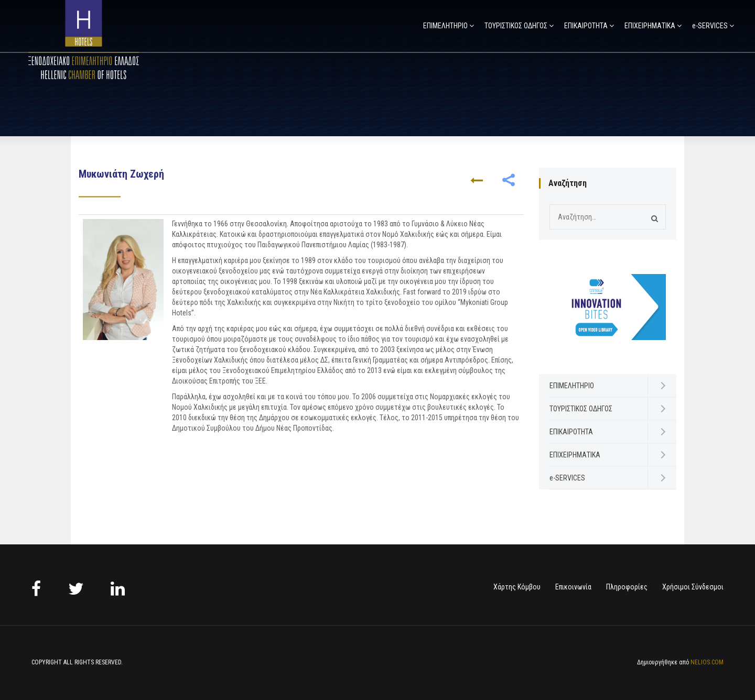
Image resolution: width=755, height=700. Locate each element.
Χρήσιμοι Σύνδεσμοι (693, 587)
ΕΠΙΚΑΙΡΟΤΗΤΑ (586, 26)
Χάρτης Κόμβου (517, 587)
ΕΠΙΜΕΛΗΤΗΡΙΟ (445, 26)
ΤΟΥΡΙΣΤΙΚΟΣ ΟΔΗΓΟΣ (516, 26)
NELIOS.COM (707, 662)
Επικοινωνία (573, 587)
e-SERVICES (710, 26)
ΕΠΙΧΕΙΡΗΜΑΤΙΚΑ (650, 26)
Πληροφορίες (627, 587)
